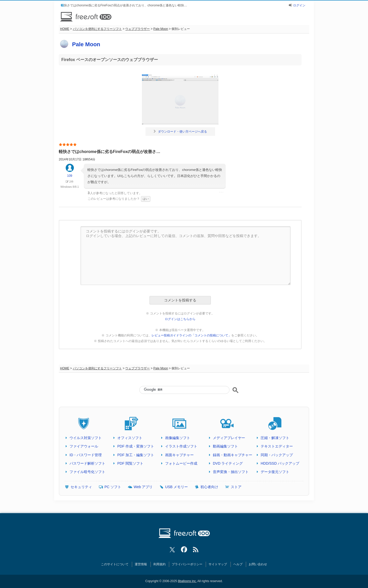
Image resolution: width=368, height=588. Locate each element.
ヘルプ (238, 564)
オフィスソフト (130, 438)
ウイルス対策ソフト (86, 438)
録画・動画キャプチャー (233, 455)
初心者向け (209, 487)
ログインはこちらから (180, 319)
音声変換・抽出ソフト (231, 472)
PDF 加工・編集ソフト (136, 455)
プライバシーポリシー (187, 564)
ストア (236, 487)
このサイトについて (115, 564)
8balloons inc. (187, 581)
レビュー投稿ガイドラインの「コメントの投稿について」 (191, 335)
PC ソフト (113, 487)
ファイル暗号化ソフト (87, 472)
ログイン (299, 5)
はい (146, 199)
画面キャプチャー (179, 455)
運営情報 (141, 564)
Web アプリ (143, 487)
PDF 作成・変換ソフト (136, 446)
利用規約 (159, 564)
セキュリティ (81, 487)
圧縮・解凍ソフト (275, 438)
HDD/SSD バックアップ (280, 463)
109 (70, 173)
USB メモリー (176, 487)
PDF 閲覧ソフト (130, 463)
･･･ (221, 192)
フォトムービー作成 (181, 463)
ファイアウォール (84, 446)
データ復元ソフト (275, 472)
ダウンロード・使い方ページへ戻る (180, 132)
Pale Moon (161, 29)
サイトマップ (218, 564)
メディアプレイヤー (229, 438)
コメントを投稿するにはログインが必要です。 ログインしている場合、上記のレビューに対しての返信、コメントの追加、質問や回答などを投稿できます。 (186, 256)
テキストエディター (277, 446)
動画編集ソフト (225, 446)
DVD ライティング (228, 463)
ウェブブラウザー (137, 29)
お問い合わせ (258, 564)
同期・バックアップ (277, 455)
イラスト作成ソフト (181, 446)
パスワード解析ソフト (87, 463)
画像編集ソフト (178, 438)
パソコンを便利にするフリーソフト (97, 29)
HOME (65, 29)
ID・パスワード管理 (86, 455)
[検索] (184, 390)
